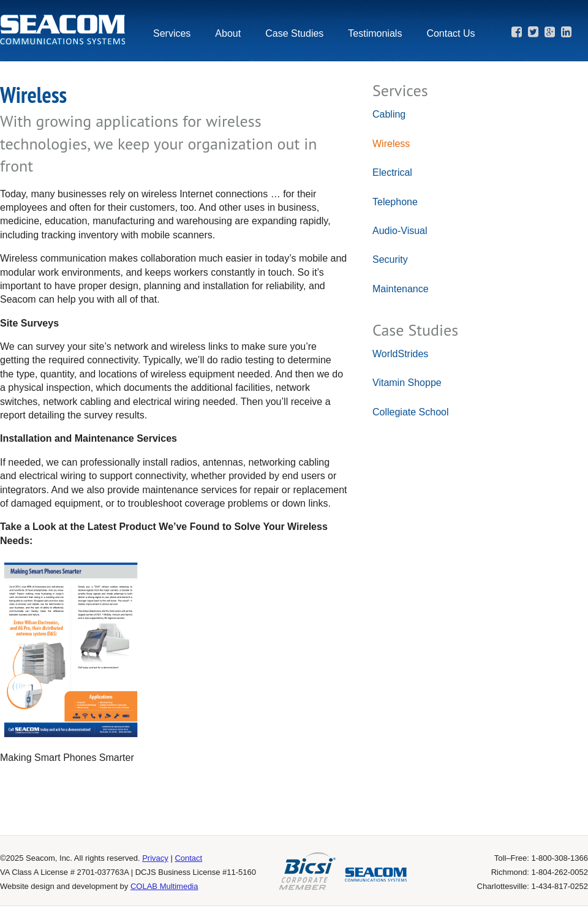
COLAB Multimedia (164, 886)
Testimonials (375, 33)
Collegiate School (411, 412)
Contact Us (450, 33)
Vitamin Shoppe (407, 383)
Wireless (391, 144)
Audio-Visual (400, 231)
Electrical (392, 172)
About (228, 33)
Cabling (389, 114)
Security (390, 259)
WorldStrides (400, 354)
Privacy (155, 858)
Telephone (395, 202)
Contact (188, 858)
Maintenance (401, 289)
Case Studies (294, 33)
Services (172, 33)
